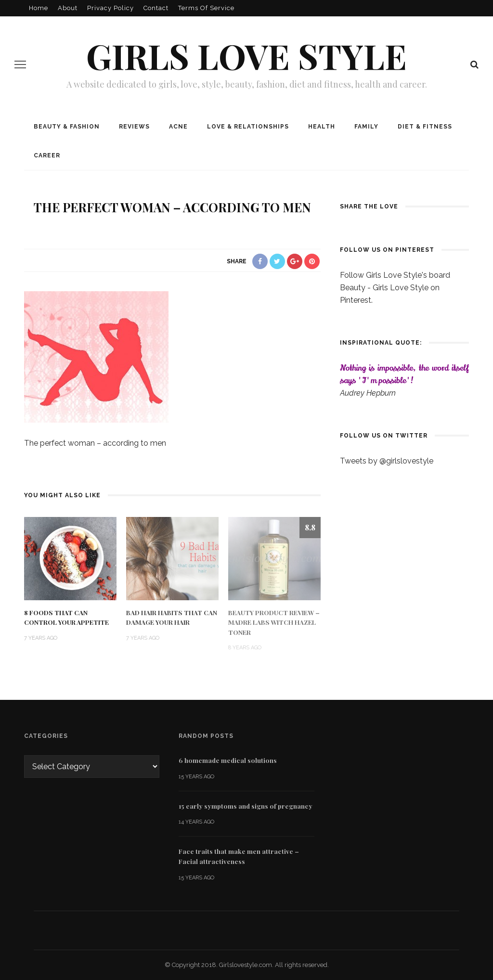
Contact (156, 8)
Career (47, 155)
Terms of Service (206, 8)
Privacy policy (110, 8)
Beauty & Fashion (67, 127)
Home (39, 8)
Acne (178, 127)
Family (366, 127)
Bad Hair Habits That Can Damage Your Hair (172, 617)
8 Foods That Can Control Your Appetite (66, 617)
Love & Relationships (248, 127)
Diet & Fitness (425, 127)
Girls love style (246, 55)
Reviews (134, 127)
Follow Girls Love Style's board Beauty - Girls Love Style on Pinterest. (395, 288)
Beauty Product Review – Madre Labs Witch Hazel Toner (274, 622)
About (68, 8)
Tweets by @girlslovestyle (387, 461)
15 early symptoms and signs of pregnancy (246, 806)
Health (322, 127)
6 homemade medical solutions (228, 760)
